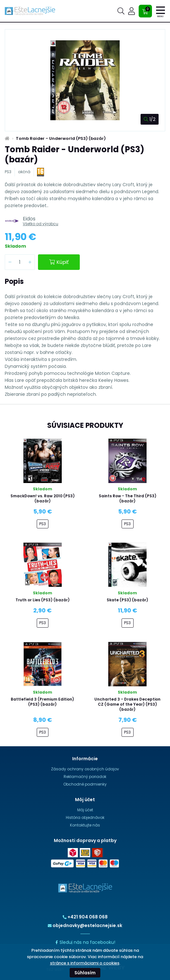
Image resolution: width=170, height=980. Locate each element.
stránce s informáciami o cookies (85, 963)
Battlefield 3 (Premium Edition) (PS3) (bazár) (42, 702)
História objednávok (85, 817)
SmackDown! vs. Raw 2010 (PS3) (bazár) (43, 498)
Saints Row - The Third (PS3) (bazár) (128, 498)
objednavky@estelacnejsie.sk (85, 925)
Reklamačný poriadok (85, 777)
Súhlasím (85, 973)
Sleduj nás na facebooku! (85, 942)
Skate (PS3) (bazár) (127, 600)
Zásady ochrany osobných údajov (85, 769)
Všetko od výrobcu (41, 224)
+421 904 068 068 (85, 917)
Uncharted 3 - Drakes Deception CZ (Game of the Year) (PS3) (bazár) (127, 704)
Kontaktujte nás (85, 825)
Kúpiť (59, 262)
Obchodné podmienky (85, 784)
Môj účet (85, 810)
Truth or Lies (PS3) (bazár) (43, 600)
